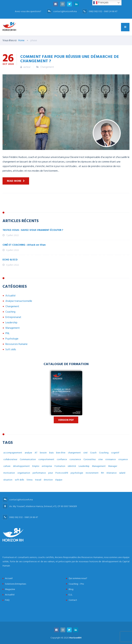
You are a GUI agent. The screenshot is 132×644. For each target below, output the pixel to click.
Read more (14, 181)
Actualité (10, 296)
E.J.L (70, 595)
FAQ (7, 600)
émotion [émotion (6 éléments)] (48, 480)
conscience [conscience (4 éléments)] (75, 459)
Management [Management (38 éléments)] (99, 466)
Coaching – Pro (76, 584)
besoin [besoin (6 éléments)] (43, 453)
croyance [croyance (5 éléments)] (123, 459)
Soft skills (11, 350)
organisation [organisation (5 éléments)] (24, 473)
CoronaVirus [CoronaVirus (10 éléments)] (90, 459)
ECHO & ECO (10, 260)
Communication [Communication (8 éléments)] (28, 459)
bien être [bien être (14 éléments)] (61, 453)
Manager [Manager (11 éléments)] (113, 466)
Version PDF (66, 420)
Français (101, 3)
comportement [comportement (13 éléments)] (46, 459)
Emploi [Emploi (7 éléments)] (36, 466)
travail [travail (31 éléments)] (38, 480)
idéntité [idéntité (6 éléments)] (72, 466)
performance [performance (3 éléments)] (39, 473)
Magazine (10, 589)
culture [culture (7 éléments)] (7, 466)
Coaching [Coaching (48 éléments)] (104, 453)
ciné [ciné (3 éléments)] (85, 453)
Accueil (9, 578)
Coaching (10, 312)
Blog (71, 589)
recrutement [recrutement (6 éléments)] (92, 473)
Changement (47, 67)
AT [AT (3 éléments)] (36, 453)
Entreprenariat (13, 317)
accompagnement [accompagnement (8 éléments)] (13, 453)
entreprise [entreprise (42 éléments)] (47, 466)
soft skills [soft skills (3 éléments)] (19, 480)
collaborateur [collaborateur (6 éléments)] (10, 459)
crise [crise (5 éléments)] (100, 459)
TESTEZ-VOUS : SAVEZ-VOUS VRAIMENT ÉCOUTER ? (33, 230)
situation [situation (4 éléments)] (8, 480)
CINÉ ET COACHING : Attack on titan (24, 245)
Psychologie (12, 339)
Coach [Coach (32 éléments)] (93, 453)
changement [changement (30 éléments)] (74, 453)
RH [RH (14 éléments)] (103, 473)
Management (13, 328)
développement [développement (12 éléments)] (21, 466)
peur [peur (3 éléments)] (51, 473)
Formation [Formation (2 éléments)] (60, 466)
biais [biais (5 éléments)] (51, 453)
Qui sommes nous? (78, 578)
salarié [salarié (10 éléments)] (122, 473)
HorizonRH (75, 638)
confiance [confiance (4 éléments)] (62, 459)
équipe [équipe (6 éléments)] (59, 480)
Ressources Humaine (16, 344)
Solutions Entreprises (16, 584)
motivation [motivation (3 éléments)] (9, 473)
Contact (73, 600)
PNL (8, 333)
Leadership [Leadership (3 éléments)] (84, 466)
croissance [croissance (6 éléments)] (111, 459)
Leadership (11, 323)
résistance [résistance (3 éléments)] (112, 473)
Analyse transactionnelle (19, 301)
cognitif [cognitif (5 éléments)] (115, 453)
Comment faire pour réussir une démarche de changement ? (70, 59)
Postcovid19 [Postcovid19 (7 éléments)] (62, 473)
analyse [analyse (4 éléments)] (28, 453)
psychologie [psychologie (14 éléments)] (77, 473)
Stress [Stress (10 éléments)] (29, 480)
